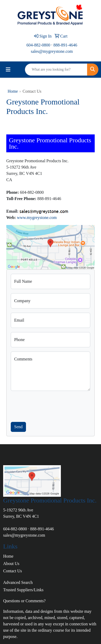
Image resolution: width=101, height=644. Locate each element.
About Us (11, 564)
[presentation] (51, 405)
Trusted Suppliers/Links (23, 590)
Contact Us (13, 571)
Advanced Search (18, 582)
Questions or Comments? (24, 601)
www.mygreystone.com (37, 218)
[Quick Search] (56, 70)
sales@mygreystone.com (52, 51)
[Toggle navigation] (8, 70)
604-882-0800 (38, 45)
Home (13, 91)
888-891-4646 (65, 45)
